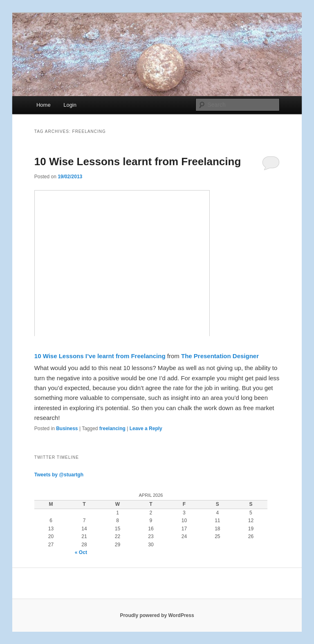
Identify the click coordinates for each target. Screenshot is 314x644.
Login (70, 105)
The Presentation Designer (220, 356)
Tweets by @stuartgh (59, 475)
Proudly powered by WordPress (157, 615)
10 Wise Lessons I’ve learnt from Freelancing (100, 356)
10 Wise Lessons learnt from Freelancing (138, 162)
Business (67, 429)
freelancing (112, 429)
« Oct (81, 552)
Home (44, 105)
